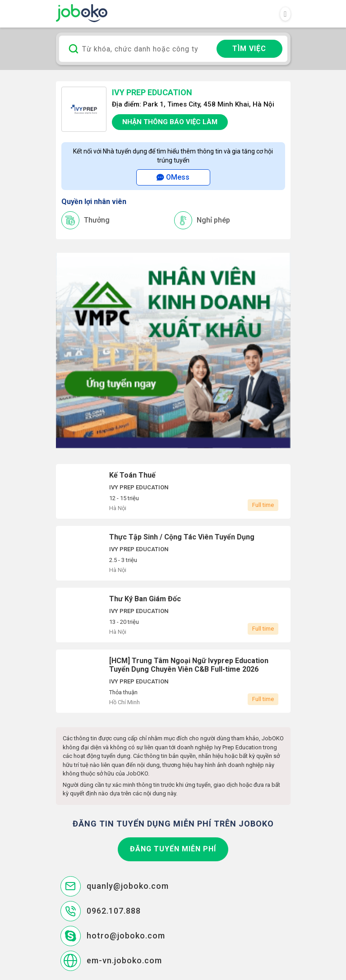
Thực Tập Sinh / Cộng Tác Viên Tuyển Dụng (173, 553)
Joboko (82, 13)
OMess (173, 177)
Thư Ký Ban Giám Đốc (173, 615)
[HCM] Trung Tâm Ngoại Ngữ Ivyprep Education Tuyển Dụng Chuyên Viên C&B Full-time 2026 (173, 681)
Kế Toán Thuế (173, 491)
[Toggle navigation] (285, 14)
